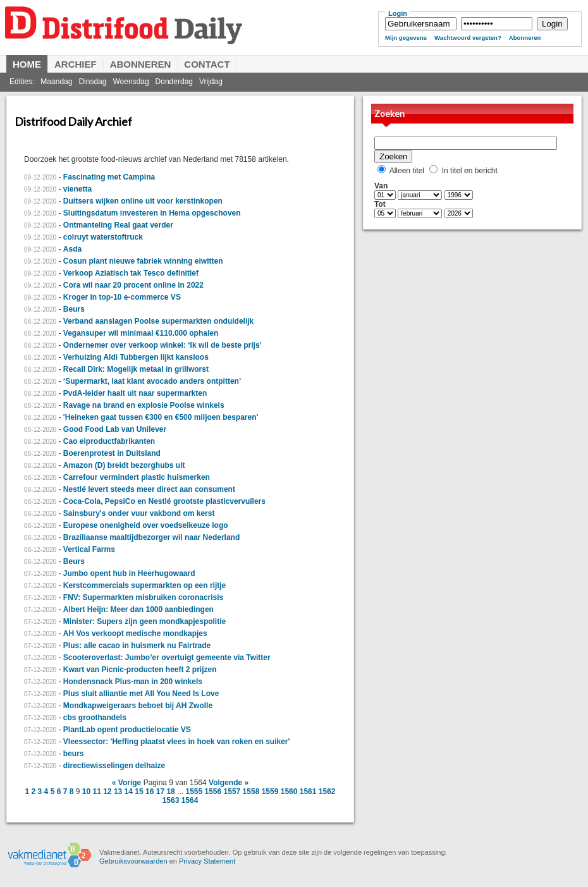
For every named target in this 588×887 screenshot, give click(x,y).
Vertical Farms (89, 549)
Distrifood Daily (183, 36)
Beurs (74, 309)
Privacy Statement (207, 861)
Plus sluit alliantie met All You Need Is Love (141, 694)
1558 (251, 792)
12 (107, 792)
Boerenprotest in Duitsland (112, 453)
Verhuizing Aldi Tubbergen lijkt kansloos (136, 357)
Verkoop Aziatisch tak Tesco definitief (131, 273)
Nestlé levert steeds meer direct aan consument (149, 489)
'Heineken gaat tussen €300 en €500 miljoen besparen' (161, 417)
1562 (327, 792)
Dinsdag (92, 82)
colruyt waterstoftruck (103, 237)
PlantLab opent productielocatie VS (127, 730)
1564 (190, 800)
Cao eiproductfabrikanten (109, 441)
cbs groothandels (95, 718)
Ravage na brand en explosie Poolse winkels (144, 405)
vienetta (77, 189)
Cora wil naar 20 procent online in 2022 (133, 285)
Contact (207, 64)
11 (96, 792)
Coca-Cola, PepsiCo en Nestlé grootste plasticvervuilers (164, 501)
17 (160, 792)
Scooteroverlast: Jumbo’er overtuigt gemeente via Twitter (167, 658)
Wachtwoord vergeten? (468, 38)
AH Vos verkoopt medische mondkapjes (135, 633)
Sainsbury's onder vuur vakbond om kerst (139, 513)
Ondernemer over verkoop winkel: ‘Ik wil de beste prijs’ (162, 345)
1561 (308, 792)
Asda (72, 249)
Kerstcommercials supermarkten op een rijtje (144, 585)
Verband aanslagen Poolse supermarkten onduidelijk (158, 321)
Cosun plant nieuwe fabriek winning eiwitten (143, 261)
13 (118, 792)
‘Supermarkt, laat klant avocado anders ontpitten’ (152, 381)
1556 (213, 792)
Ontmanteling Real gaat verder (118, 225)
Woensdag (131, 82)
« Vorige (126, 783)
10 (86, 792)
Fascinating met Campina (109, 177)
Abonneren (525, 38)
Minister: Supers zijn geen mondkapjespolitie (144, 621)
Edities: (22, 82)
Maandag (56, 82)
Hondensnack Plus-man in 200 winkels (133, 682)
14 (129, 792)
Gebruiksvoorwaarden (133, 861)
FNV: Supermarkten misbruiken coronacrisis (143, 597)
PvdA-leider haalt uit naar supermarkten (135, 393)
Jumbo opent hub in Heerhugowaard (129, 573)
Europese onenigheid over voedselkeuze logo (146, 525)
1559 (270, 792)
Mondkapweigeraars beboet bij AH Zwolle (138, 706)
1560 (289, 792)
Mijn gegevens (406, 38)
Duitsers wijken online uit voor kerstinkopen (143, 201)
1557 (232, 792)
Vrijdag (211, 82)
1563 (171, 800)
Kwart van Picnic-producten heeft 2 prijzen (140, 670)
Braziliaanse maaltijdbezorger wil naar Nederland (151, 537)
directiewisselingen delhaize (114, 766)
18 (170, 792)
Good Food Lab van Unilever (115, 429)
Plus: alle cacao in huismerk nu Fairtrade (137, 645)
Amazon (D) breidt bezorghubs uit (124, 465)
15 (139, 792)
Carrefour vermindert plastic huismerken (137, 477)
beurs (74, 754)
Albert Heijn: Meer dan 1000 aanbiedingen (138, 609)
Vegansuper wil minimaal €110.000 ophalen (141, 333)
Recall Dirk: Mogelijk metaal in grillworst (136, 369)
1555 (194, 792)
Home (27, 64)
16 (150, 792)
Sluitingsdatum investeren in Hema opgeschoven (152, 213)
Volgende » (229, 783)
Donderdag (174, 82)
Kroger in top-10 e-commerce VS (122, 297)
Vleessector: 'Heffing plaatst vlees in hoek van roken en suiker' (177, 742)
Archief (76, 64)
